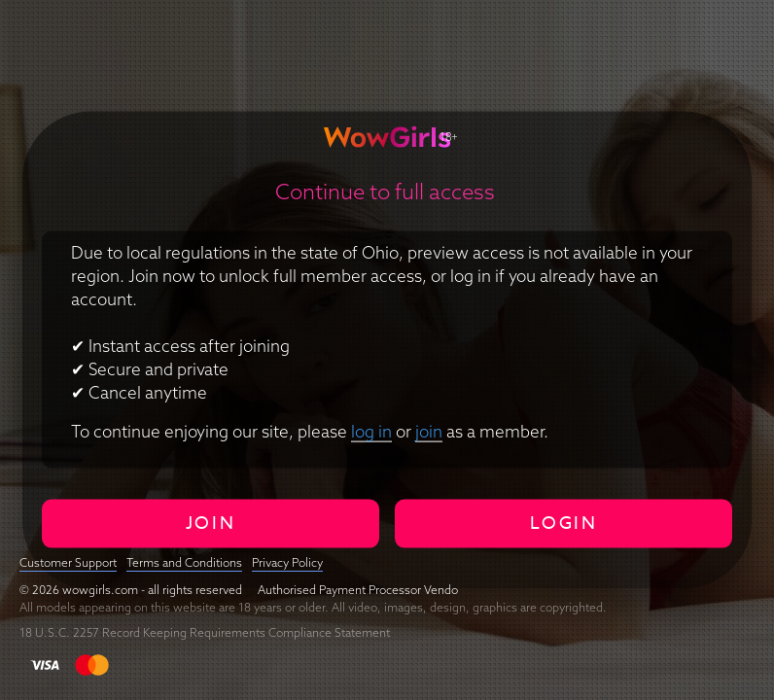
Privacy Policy (287, 562)
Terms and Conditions (184, 562)
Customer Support (68, 562)
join (429, 430)
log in (371, 430)
